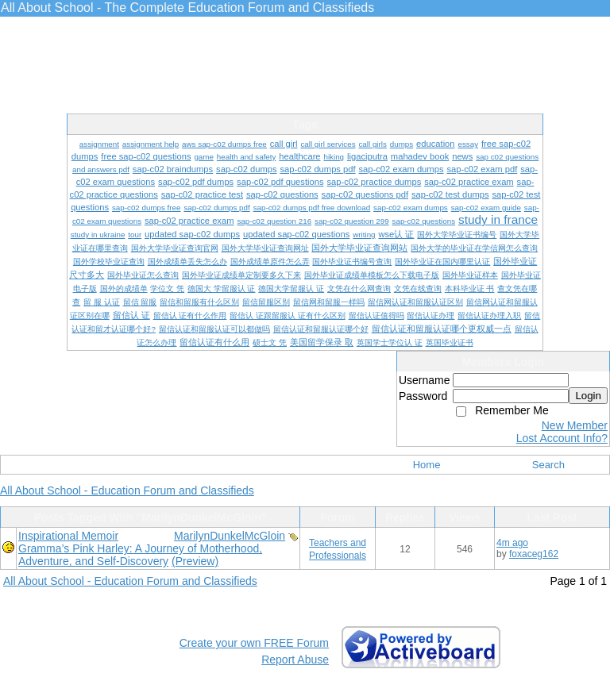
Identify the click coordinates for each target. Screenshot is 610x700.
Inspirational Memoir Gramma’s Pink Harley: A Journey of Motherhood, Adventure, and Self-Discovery (140, 548)
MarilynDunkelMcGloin (230, 536)
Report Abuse (295, 660)
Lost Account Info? (562, 438)
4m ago (512, 543)
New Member (575, 425)
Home (427, 465)
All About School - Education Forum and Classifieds (127, 490)
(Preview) (195, 561)
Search (548, 465)
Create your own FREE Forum (254, 643)
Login (588, 396)
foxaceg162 (534, 554)
